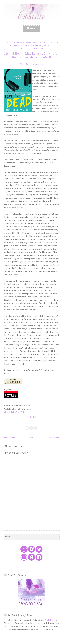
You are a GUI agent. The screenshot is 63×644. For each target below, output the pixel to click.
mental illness (33, 46)
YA (42, 49)
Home (32, 438)
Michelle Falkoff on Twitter (15, 412)
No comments (38, 64)
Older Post (54, 438)
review (34, 49)
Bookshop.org (51, 620)
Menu (33, 28)
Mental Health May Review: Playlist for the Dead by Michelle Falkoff (31, 55)
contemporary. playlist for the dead (26, 43)
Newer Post (10, 438)
